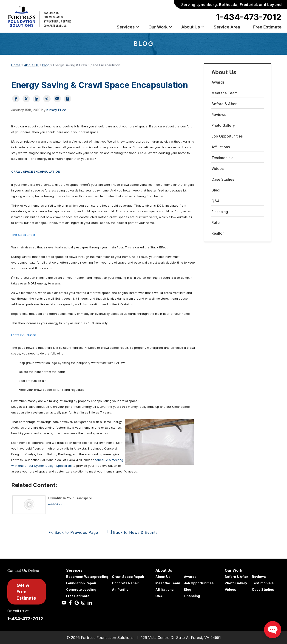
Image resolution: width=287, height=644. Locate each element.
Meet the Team (224, 93)
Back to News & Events (132, 532)
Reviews (219, 115)
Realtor (218, 233)
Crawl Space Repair (128, 577)
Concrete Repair (125, 583)
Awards (218, 82)
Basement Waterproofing (87, 577)
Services (128, 27)
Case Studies (223, 179)
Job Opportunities (227, 136)
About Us (193, 27)
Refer (216, 222)
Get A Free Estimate (26, 592)
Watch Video (55, 504)
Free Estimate (267, 27)
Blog (215, 190)
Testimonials (222, 158)
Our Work (161, 27)
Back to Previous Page (73, 532)
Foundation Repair (81, 583)
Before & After (224, 104)
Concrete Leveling (81, 589)
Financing (220, 212)
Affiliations (221, 147)
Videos (217, 169)
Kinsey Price (56, 110)
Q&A (216, 201)
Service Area (227, 27)
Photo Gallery (223, 125)
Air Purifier (121, 589)
